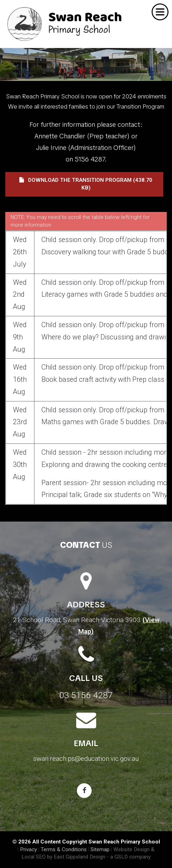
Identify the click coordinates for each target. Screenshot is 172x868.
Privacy (28, 849)
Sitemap (100, 849)
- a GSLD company (129, 857)
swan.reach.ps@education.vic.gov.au (86, 759)
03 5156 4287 (86, 695)
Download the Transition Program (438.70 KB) (86, 184)
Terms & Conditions (64, 849)
